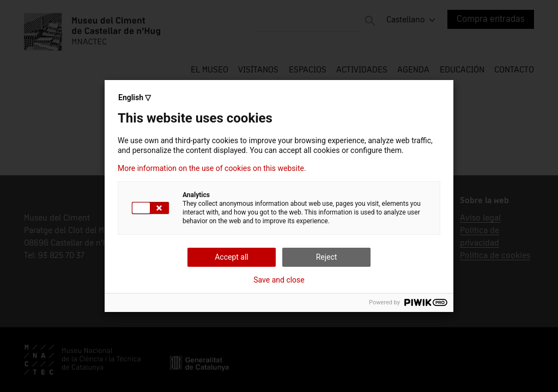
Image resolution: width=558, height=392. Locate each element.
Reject (327, 257)
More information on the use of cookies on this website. (212, 168)
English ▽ (135, 97)
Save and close (279, 280)
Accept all (232, 257)
